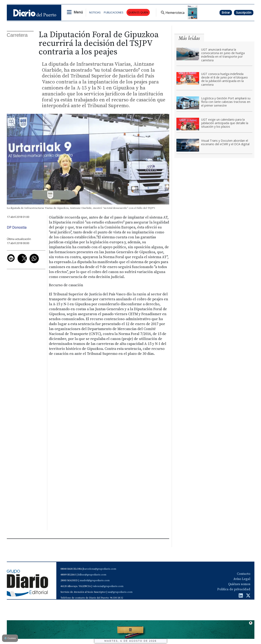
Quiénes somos (239, 584)
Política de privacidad (234, 589)
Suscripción (244, 12)
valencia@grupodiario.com (108, 586)
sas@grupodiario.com (120, 592)
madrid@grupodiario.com (95, 580)
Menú (78, 12)
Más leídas (189, 38)
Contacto (244, 574)
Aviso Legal (242, 579)
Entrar (226, 12)
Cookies (10, 638)
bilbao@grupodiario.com (92, 575)
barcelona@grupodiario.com (100, 569)
